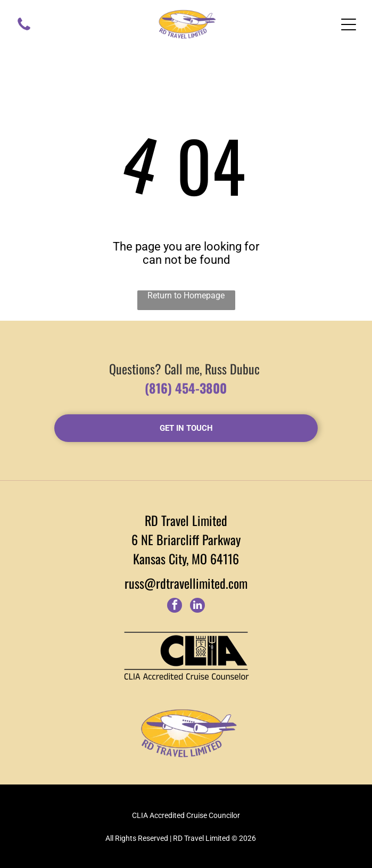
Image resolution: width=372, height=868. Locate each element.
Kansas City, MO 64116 (186, 558)
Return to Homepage (186, 295)
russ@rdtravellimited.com (186, 583)
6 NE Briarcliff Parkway (186, 539)
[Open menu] (349, 24)
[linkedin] (197, 607)
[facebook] (175, 607)
